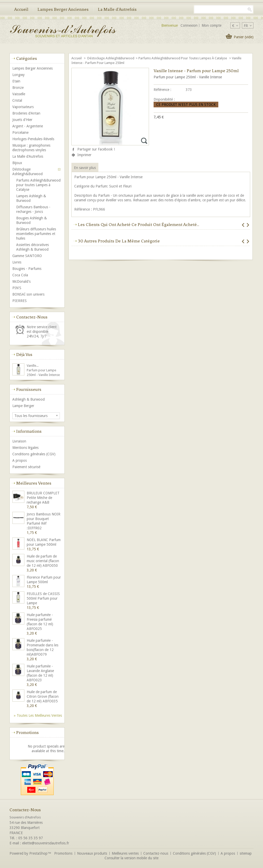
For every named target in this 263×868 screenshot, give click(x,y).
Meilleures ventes (34, 483)
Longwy (18, 75)
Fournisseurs (29, 389)
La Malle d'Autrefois (117, 9)
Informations (29, 431)
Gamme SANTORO (27, 256)
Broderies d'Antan (26, 113)
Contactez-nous (156, 853)
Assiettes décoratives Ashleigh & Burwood (32, 247)
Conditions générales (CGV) (34, 454)
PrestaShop (38, 853)
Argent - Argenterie (28, 126)
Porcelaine (20, 133)
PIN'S (17, 288)
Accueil (21, 9)
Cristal (17, 100)
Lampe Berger (23, 406)
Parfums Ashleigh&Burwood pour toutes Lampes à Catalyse (183, 58)
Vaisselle (19, 94)
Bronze (18, 88)
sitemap (246, 853)
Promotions (27, 732)
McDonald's (21, 281)
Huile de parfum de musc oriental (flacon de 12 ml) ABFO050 (43, 561)
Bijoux (17, 163)
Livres (17, 262)
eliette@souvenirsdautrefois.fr (46, 843)
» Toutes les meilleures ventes (38, 715)
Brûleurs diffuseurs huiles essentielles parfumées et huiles (36, 234)
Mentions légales (25, 448)
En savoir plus (85, 168)
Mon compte (212, 25)
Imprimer (84, 155)
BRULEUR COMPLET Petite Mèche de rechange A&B (43, 498)
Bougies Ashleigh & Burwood (31, 220)
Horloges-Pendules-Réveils (33, 139)
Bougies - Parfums (27, 269)
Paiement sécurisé (26, 467)
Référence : (162, 90)
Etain (16, 81)
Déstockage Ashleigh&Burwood (111, 58)
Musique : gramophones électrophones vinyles (31, 148)
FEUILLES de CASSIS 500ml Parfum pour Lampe (43, 598)
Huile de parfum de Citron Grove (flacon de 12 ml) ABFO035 (43, 696)
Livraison (19, 441)
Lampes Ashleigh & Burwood (31, 198)
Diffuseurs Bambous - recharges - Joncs (33, 209)
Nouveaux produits (92, 853)
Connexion (189, 25)
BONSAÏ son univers (28, 294)
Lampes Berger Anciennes (63, 9)
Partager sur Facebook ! (96, 149)
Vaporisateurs (23, 107)
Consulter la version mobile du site (131, 858)
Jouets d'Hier (22, 120)
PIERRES (20, 301)
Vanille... (33, 366)
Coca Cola (20, 275)
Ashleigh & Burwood (29, 399)
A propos (20, 460)
